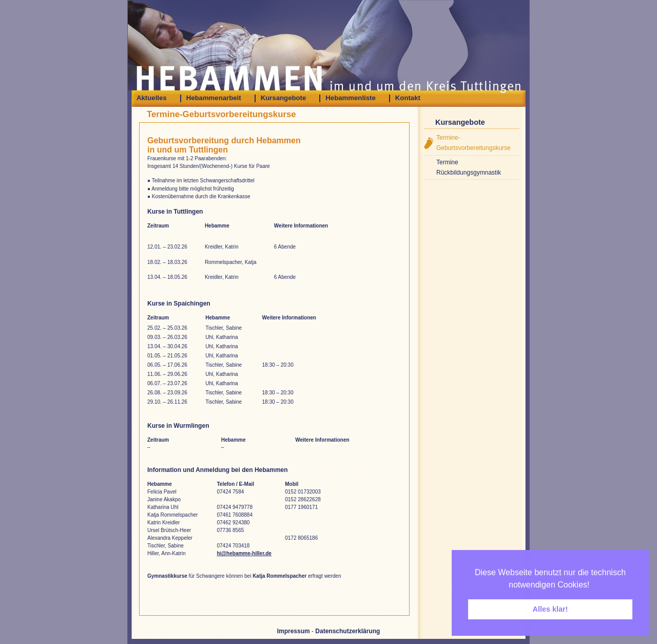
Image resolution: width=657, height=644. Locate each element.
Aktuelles (152, 98)
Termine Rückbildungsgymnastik (469, 167)
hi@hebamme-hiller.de (244, 553)
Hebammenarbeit (214, 98)
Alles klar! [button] (550, 609)
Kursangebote (284, 98)
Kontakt (408, 98)
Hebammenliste (350, 98)
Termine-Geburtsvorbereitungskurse (474, 143)
